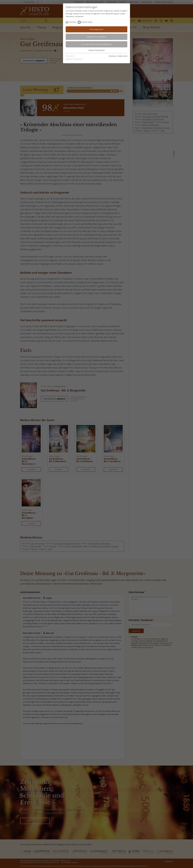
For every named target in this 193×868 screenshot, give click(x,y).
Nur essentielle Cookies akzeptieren (97, 44)
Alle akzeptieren (96, 29)
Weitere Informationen (96, 50)
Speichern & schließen (96, 37)
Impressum (113, 56)
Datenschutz (123, 56)
